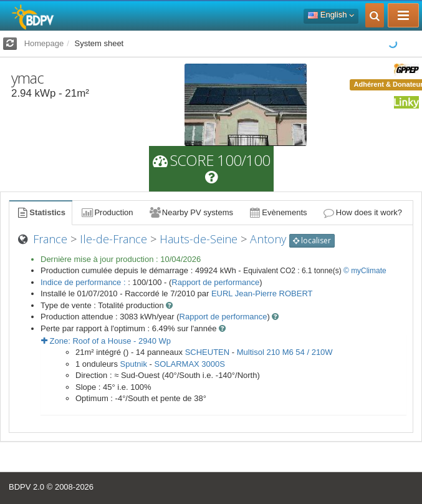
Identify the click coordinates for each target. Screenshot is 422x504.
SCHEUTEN (208, 352)
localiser (312, 240)
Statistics (41, 212)
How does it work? (362, 212)
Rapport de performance (215, 282)
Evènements (278, 212)
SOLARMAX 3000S (190, 364)
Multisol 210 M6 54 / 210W (285, 352)
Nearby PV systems (191, 212)
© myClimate (365, 271)
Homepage (44, 43)
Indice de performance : (84, 282)
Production (107, 212)
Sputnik (134, 364)
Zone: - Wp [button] (106, 341)
